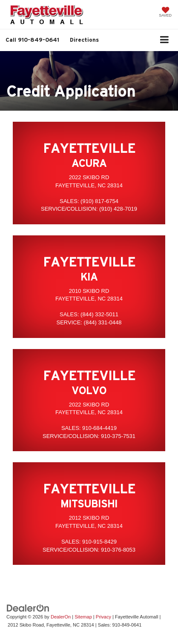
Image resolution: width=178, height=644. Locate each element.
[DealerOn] (28, 608)
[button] (32, 40)
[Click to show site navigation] (165, 40)
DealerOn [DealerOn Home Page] (61, 617)
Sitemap (83, 617)
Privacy (103, 617)
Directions (84, 40)
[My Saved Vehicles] (165, 13)
